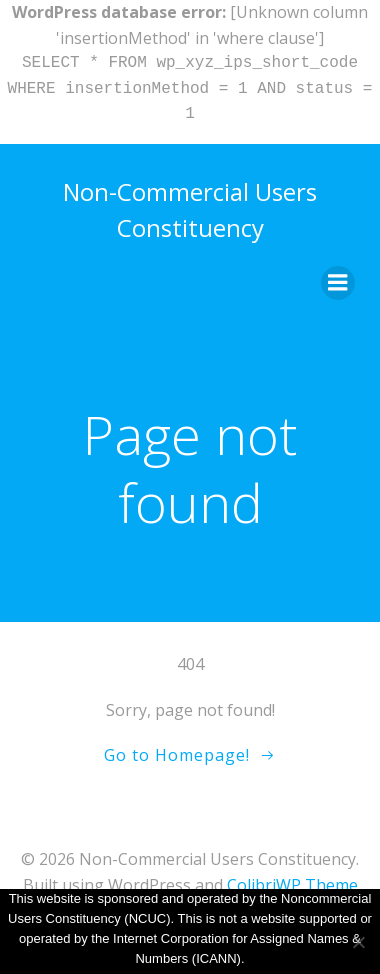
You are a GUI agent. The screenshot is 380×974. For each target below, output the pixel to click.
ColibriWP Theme (292, 885)
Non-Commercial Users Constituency (190, 209)
